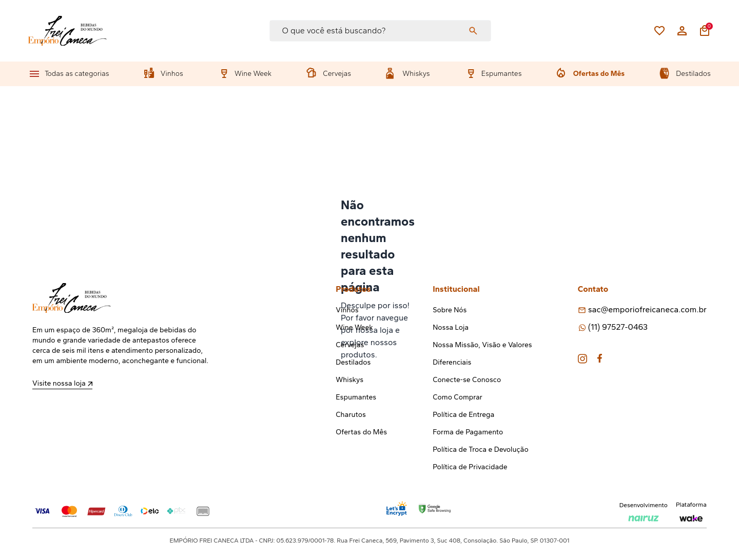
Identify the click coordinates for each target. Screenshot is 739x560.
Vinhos (172, 74)
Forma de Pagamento (468, 432)
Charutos (351, 415)
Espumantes (502, 74)
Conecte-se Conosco (467, 380)
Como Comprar (458, 397)
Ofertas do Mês (599, 74)
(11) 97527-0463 (618, 327)
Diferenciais (452, 362)
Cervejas (337, 74)
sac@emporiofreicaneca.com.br (647, 309)
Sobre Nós (450, 310)
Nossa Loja (451, 327)
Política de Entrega (463, 415)
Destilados (693, 74)
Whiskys (416, 74)
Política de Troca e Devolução (480, 449)
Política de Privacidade (470, 467)
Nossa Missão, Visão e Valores (482, 345)
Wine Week (253, 74)
